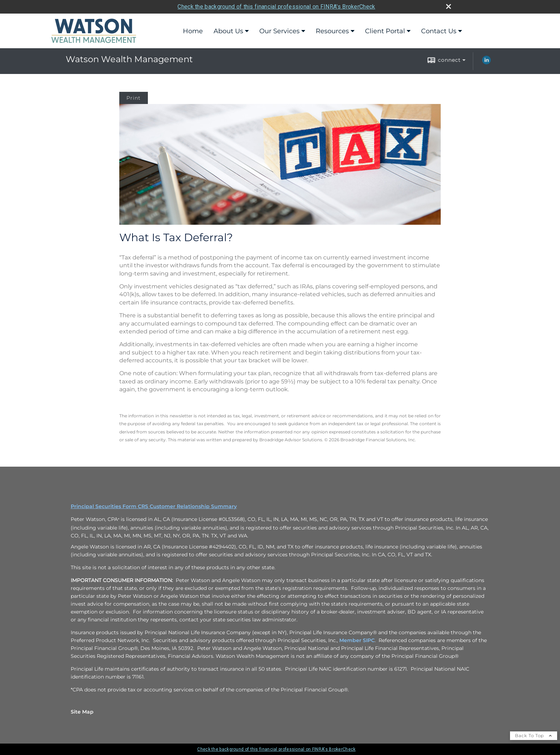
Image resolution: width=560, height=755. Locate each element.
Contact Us (439, 31)
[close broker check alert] (449, 6)
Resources (332, 31)
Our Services (279, 31)
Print (134, 98)
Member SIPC (357, 640)
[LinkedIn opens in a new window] (486, 63)
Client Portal (385, 31)
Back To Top (534, 736)
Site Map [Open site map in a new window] (82, 712)
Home (193, 31)
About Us (228, 31)
